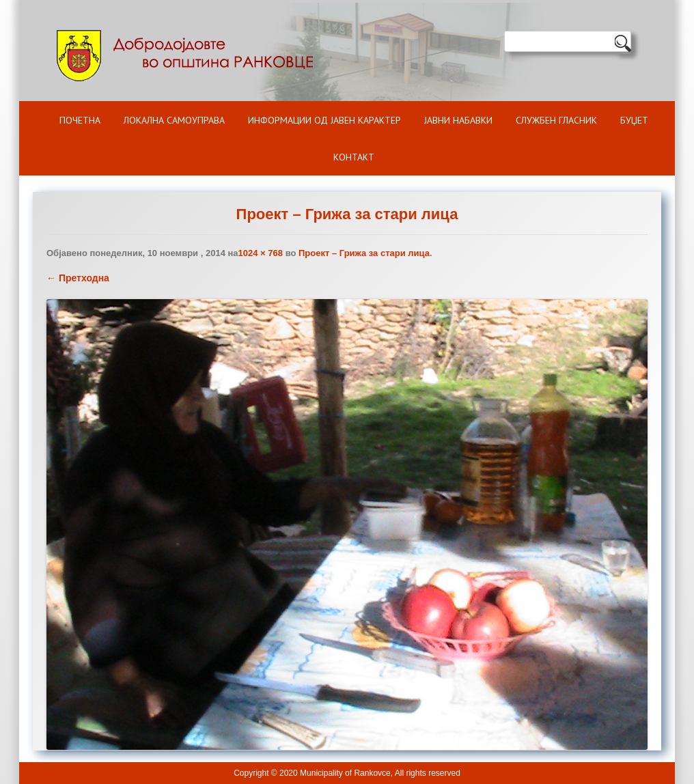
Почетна (80, 120)
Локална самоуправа (174, 120)
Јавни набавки (458, 120)
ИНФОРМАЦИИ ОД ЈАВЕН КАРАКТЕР (324, 120)
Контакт (354, 157)
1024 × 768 (261, 253)
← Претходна (78, 278)
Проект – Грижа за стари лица (364, 253)
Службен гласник (556, 120)
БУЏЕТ (634, 120)
